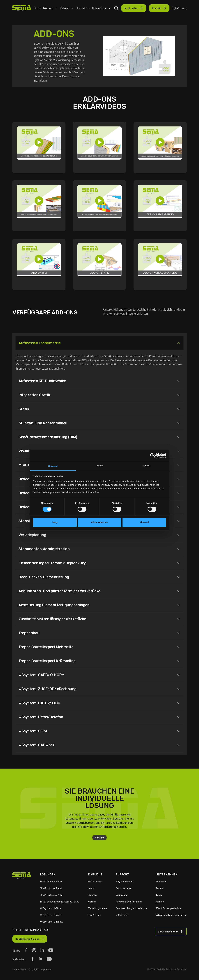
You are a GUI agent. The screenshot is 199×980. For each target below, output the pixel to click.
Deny (55, 522)
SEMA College (95, 882)
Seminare (93, 895)
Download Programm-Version (131, 908)
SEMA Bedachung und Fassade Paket (59, 902)
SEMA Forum (122, 915)
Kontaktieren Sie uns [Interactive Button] (27, 939)
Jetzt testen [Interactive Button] (131, 8)
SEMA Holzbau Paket (51, 888)
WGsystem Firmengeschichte (171, 915)
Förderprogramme (97, 908)
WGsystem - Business (52, 922)
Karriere (160, 902)
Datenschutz (19, 969)
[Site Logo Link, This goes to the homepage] (22, 8)
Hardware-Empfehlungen (129, 902)
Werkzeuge (122, 895)
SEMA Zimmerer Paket (52, 882)
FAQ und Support (125, 882)
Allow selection (99, 522)
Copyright (33, 969)
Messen (92, 902)
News (91, 888)
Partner (160, 888)
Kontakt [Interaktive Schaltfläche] (99, 838)
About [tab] (146, 466)
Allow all (144, 522)
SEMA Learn (94, 915)
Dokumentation (124, 888)
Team (159, 895)
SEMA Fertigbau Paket (52, 895)
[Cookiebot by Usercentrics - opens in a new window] (152, 455)
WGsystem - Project (51, 915)
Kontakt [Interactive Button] (157, 8)
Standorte (161, 882)
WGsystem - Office (51, 908)
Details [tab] (99, 466)
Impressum (46, 969)
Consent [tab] (53, 466)
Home (37, 8)
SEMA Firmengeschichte (168, 908)
